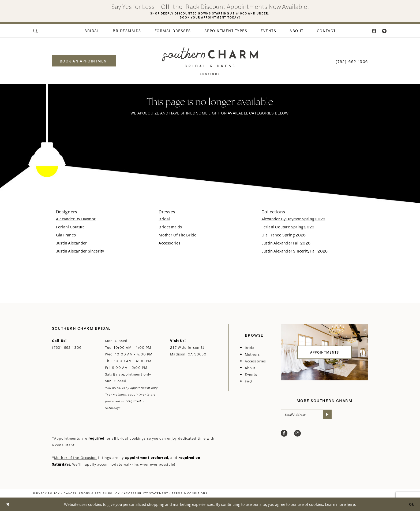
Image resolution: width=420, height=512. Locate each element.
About (250, 369)
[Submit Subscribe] (332, 416)
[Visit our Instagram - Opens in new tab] (297, 435)
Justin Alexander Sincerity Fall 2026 (295, 252)
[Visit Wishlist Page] (384, 32)
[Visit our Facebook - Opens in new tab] (284, 435)
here (351, 505)
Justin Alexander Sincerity (80, 252)
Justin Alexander (71, 244)
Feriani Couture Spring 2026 (288, 228)
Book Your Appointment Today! (210, 18)
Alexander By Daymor (76, 220)
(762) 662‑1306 (67, 348)
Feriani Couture (70, 228)
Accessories (169, 244)
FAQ (248, 382)
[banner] (210, 62)
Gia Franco (66, 236)
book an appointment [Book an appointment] (85, 62)
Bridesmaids (170, 228)
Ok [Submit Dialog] (411, 505)
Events (251, 375)
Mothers (252, 355)
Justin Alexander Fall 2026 (286, 244)
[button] (374, 32)
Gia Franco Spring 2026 (284, 236)
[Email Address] (309, 416)
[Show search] (36, 32)
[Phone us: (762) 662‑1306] (352, 62)
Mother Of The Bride (177, 236)
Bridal (164, 220)
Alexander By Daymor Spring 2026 (293, 220)
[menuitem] (36, 32)
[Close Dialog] (8, 505)
